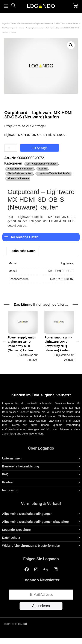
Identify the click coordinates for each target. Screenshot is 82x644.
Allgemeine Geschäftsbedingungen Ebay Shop (35, 522)
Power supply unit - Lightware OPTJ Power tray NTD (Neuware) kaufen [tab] (23, 336)
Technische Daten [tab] (23, 251)
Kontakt (8, 482)
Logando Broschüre (16, 530)
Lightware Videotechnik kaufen (47, 24)
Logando (5, 24)
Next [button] (78, 341)
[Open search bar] (13, 5)
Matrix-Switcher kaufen (69, 24)
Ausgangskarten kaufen (35, 28)
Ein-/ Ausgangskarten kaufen (13, 28)
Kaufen (13, 24)
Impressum (10, 490)
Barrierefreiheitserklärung (21, 466)
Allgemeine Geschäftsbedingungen (27, 514)
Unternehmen (12, 458)
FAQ (5, 474)
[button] (6, 6)
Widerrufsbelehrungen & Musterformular (31, 546)
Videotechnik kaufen (26, 24)
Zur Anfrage (39, 148)
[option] (23, 341)
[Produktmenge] (11, 148)
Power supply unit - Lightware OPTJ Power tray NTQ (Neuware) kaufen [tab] (59, 336)
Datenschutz (11, 538)
